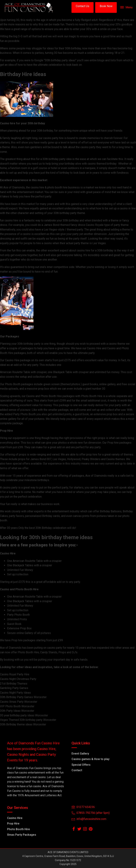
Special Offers (81, 765)
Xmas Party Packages (22, 835)
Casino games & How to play (90, 759)
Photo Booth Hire (19, 829)
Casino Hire (15, 818)
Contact (77, 770)
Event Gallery (80, 754)
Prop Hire (13, 824)
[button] (83, 7)
